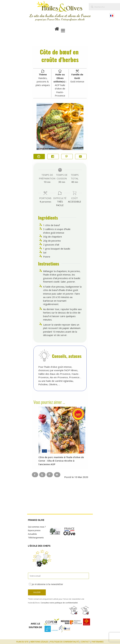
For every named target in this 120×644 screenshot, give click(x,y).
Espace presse (34, 530)
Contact (85, 642)
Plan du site (22, 642)
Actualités (32, 534)
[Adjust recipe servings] (40, 202)
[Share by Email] (81, 157)
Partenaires (98, 642)
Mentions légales (39, 642)
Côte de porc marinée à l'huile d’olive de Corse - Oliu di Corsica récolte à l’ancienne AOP (61, 461)
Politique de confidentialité (64, 642)
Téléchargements (36, 538)
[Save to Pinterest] (50, 475)
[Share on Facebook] (53, 157)
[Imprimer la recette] (39, 157)
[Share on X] (42, 475)
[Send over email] (57, 475)
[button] (67, 157)
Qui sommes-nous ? (37, 527)
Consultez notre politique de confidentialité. (59, 603)
